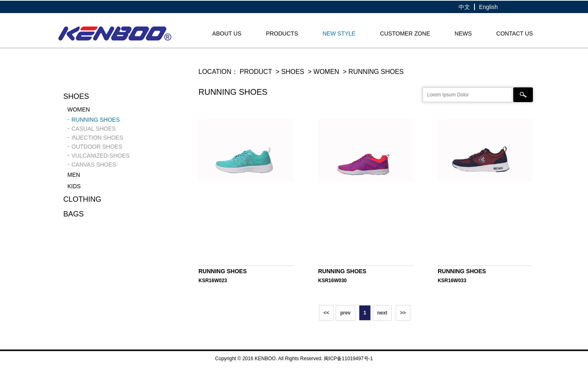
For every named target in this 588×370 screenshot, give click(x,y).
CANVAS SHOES (94, 165)
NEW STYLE (339, 33)
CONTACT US (514, 33)
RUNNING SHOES (96, 120)
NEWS (463, 33)
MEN (74, 175)
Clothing (82, 199)
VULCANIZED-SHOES (100, 156)
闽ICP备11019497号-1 (348, 359)
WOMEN (79, 109)
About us (227, 33)
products (282, 33)
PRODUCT (256, 72)
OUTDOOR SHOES (97, 147)
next (382, 313)
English (488, 7)
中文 (464, 7)
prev (345, 313)
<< (326, 313)
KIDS (74, 186)
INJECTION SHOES (97, 138)
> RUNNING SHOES (372, 72)
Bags (73, 214)
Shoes (76, 96)
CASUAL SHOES (94, 129)
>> (403, 313)
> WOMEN (322, 72)
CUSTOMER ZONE (405, 33)
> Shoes (289, 72)
